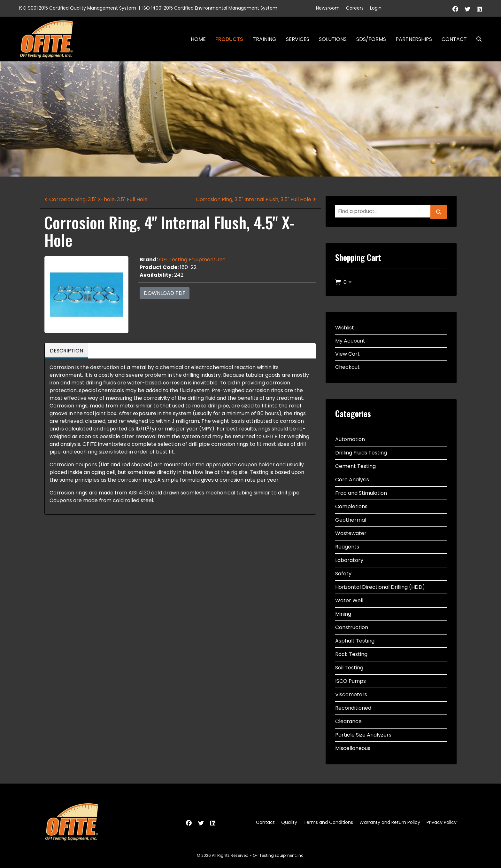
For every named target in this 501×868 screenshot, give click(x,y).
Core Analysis (352, 480)
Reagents (347, 547)
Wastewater (351, 533)
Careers (355, 8)
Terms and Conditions (328, 822)
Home (198, 39)
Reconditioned (353, 708)
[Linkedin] (479, 9)
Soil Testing (349, 668)
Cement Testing (355, 466)
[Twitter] (467, 9)
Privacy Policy (442, 822)
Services (298, 39)
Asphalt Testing (355, 641)
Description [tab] (66, 351)
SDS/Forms (371, 39)
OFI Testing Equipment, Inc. (193, 260)
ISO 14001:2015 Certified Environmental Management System (210, 8)
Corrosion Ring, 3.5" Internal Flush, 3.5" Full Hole (254, 199)
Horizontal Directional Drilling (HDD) (380, 587)
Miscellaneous (353, 748)
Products (229, 39)
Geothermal (351, 520)
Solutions (333, 39)
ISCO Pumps (351, 681)
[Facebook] (455, 9)
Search (476, 39)
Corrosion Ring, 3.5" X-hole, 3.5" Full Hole (98, 199)
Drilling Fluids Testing (361, 453)
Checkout (347, 367)
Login (376, 8)
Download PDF (165, 293)
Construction (352, 627)
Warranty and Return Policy (390, 822)
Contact (454, 39)
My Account (350, 341)
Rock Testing (351, 654)
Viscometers (351, 694)
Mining (343, 614)
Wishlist (345, 328)
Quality (289, 822)
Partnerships (414, 39)
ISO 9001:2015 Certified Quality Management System (78, 8)
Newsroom (328, 8)
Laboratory (349, 560)
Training (265, 39)
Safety (343, 574)
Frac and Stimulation (361, 493)
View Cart (347, 354)
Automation (350, 439)
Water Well (349, 600)
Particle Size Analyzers (363, 735)
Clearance (348, 721)
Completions (351, 506)
